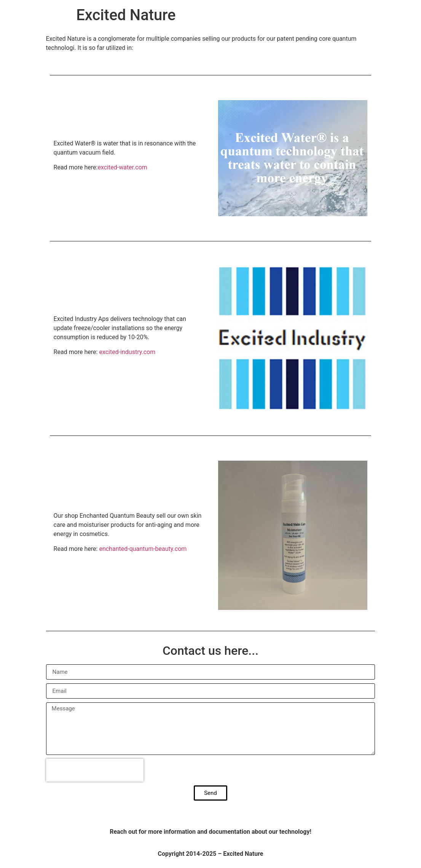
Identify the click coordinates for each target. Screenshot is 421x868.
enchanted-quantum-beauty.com (143, 549)
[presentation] (95, 770)
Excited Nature (126, 15)
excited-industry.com (127, 352)
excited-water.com (122, 167)
